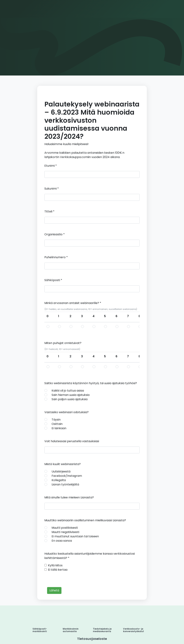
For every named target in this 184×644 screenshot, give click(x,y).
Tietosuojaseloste (92, 639)
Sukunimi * (52, 189)
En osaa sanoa (62, 541)
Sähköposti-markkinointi (40, 630)
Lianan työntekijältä (65, 484)
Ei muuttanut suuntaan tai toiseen (75, 536)
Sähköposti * (53, 280)
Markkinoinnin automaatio (71, 630)
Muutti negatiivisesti (65, 532)
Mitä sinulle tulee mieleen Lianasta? (69, 497)
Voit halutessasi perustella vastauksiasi (72, 441)
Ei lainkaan (59, 428)
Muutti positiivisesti (65, 528)
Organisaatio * (55, 234)
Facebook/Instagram (67, 476)
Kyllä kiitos (55, 565)
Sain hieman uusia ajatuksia (71, 395)
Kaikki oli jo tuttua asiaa (68, 391)
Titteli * (49, 211)
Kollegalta (59, 480)
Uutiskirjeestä (61, 471)
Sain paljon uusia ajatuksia (70, 399)
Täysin (56, 420)
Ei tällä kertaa (58, 570)
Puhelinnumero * (56, 257)
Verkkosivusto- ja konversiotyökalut (134, 630)
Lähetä (54, 590)
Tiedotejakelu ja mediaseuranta (102, 630)
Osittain (57, 424)
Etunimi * (51, 166)
